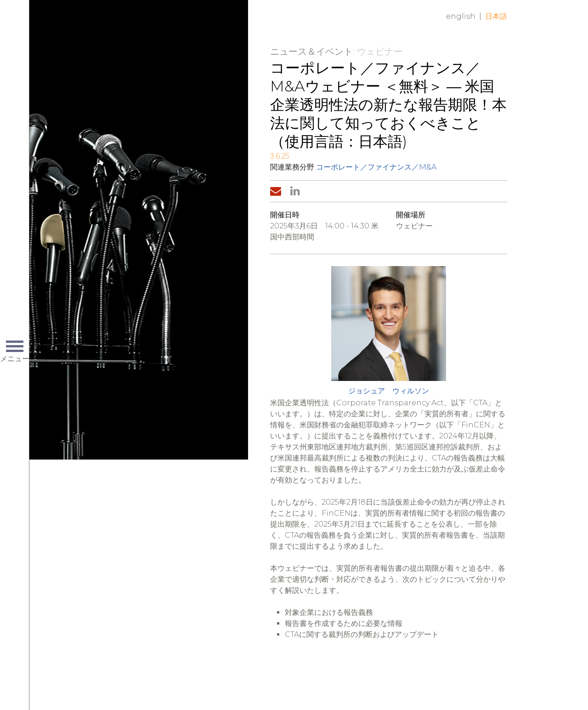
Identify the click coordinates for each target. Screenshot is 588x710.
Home (168, 24)
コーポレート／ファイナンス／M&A (376, 167)
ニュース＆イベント (311, 51)
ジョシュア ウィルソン (389, 391)
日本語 (496, 16)
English (461, 16)
